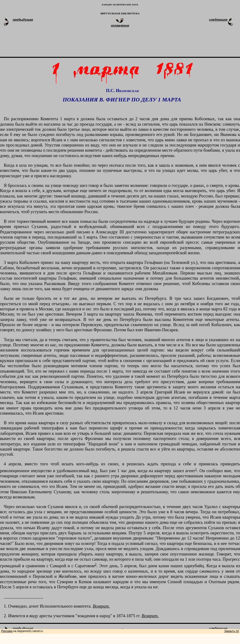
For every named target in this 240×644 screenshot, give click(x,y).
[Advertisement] (126, 44)
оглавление (120, 25)
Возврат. (101, 606)
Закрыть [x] (232, 631)
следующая (218, 20)
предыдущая (23, 20)
